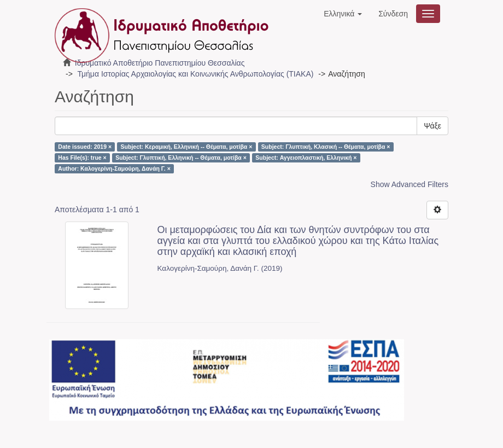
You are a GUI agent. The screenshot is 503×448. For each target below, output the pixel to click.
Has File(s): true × (82, 158)
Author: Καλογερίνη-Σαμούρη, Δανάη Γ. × (114, 168)
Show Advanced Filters (410, 184)
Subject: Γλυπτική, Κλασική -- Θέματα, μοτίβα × (326, 147)
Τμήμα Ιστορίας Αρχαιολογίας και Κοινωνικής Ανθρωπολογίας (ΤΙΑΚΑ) (195, 74)
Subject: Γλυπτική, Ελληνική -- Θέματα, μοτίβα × (181, 158)
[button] (343, 14)
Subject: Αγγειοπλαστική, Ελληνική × (306, 158)
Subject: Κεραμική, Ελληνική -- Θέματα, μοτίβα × (187, 147)
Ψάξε (432, 126)
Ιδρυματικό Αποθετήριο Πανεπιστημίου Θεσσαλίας (160, 63)
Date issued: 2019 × (85, 147)
